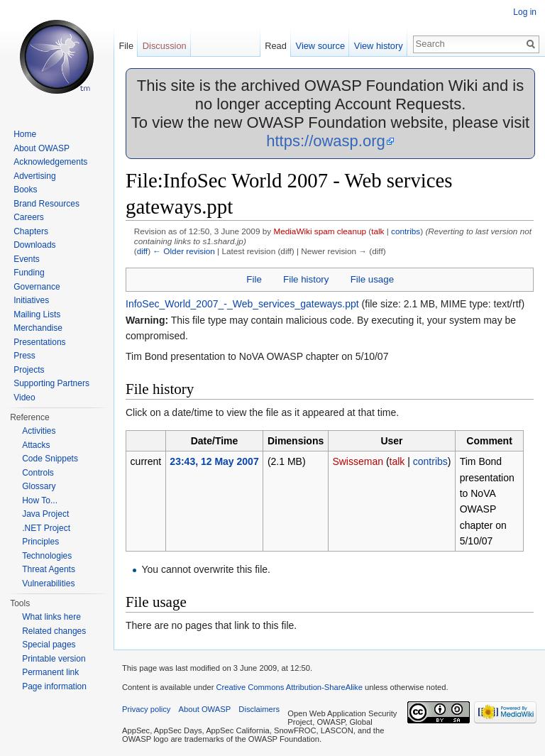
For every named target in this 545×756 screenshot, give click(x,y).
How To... (40, 500)
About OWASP (42, 148)
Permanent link (50, 672)
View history (379, 46)
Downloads (34, 245)
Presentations (39, 342)
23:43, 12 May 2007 (214, 461)
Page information (54, 686)
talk (378, 231)
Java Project (45, 514)
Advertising (34, 176)
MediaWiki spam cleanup (320, 231)
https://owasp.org (326, 141)
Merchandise (38, 328)
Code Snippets (50, 459)
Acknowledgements (50, 162)
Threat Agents (49, 569)
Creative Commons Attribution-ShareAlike (289, 687)
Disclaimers (259, 709)
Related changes (54, 631)
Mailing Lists (37, 314)
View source (320, 46)
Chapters (31, 231)
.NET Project (46, 528)
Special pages (49, 645)
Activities (39, 431)
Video (24, 398)
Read (276, 46)
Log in (525, 12)
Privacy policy (146, 709)
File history (306, 279)
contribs (406, 231)
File (254, 279)
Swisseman (358, 461)
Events (27, 259)
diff (142, 251)
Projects (29, 370)
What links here (51, 617)
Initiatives (31, 300)
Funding (29, 273)
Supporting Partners (51, 383)
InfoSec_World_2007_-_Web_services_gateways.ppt (242, 304)
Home (25, 134)
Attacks (36, 445)
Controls (38, 473)
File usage (372, 279)
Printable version (54, 659)
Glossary (39, 486)
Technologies (47, 556)
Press (24, 356)
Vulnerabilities (48, 584)
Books (25, 190)
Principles (40, 542)
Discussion (165, 46)
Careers (29, 217)
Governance (37, 287)
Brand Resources (46, 204)
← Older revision (184, 251)
